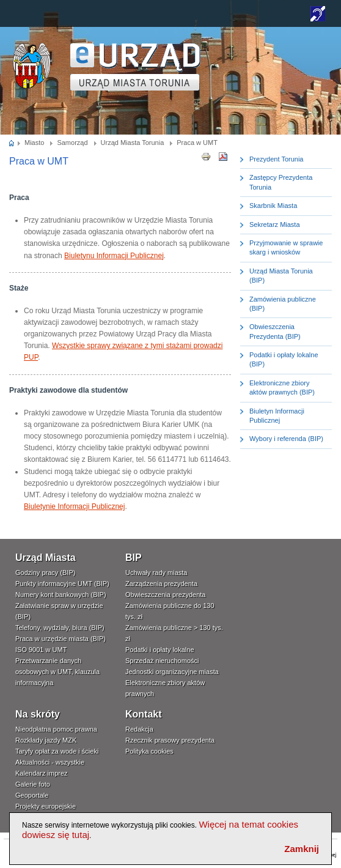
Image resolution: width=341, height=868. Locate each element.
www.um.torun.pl (31, 47)
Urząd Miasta (46, 558)
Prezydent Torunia (276, 159)
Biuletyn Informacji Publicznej (277, 416)
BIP (134, 558)
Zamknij (302, 849)
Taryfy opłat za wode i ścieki (57, 751)
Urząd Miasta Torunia (133, 143)
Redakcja (139, 729)
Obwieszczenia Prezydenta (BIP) (275, 331)
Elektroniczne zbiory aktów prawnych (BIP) (282, 388)
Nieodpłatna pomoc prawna (56, 729)
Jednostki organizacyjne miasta (172, 672)
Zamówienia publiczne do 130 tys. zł (170, 611)
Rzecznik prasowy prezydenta (170, 740)
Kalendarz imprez (42, 773)
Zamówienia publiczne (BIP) (283, 304)
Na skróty (38, 714)
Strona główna (12, 143)
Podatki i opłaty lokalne (160, 650)
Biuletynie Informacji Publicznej (74, 506)
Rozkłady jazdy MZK (46, 740)
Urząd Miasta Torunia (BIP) (281, 276)
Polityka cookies (149, 751)
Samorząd (72, 143)
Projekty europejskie (46, 806)
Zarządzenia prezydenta (161, 584)
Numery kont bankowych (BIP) (61, 595)
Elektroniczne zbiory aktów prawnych (165, 688)
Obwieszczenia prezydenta (165, 595)
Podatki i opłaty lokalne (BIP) (284, 359)
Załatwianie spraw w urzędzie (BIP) (59, 611)
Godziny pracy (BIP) (45, 573)
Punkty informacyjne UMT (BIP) (62, 584)
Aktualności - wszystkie (50, 762)
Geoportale (32, 795)
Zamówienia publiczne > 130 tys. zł (174, 633)
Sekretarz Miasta (275, 224)
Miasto (34, 143)
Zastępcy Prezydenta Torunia (281, 182)
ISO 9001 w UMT (41, 650)
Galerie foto (33, 784)
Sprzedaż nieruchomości (162, 661)
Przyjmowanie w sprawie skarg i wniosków (286, 247)
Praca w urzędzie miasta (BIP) (61, 639)
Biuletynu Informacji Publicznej (114, 256)
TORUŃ (135, 67)
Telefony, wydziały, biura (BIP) (60, 628)
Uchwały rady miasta (156, 573)
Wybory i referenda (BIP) (286, 439)
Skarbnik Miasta (273, 206)
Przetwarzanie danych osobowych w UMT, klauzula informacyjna (57, 672)
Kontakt (144, 714)
